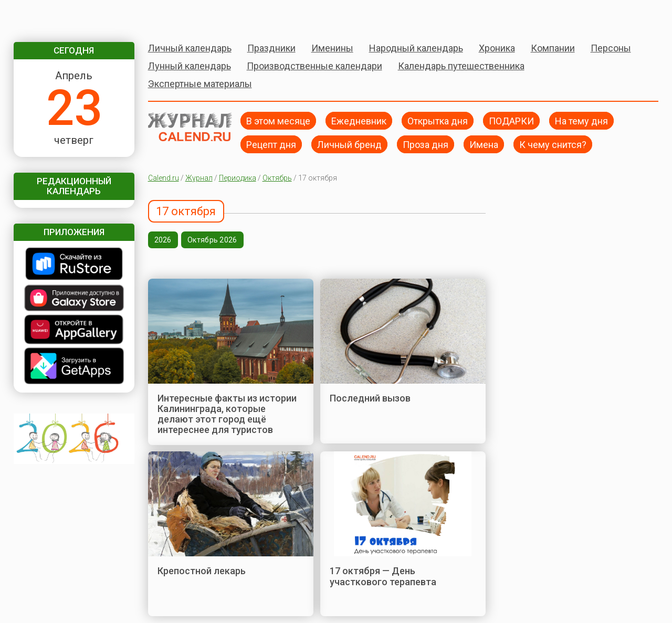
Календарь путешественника (461, 66)
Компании (553, 48)
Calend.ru (164, 178)
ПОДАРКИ (511, 120)
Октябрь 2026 (212, 240)
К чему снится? (553, 144)
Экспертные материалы (200, 84)
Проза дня (426, 144)
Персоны (611, 48)
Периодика (238, 178)
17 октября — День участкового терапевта (383, 576)
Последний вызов (370, 398)
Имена (484, 144)
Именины (332, 48)
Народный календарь (416, 48)
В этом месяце (278, 120)
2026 (163, 240)
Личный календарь (190, 48)
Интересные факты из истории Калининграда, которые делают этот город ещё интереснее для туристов (227, 414)
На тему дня (581, 120)
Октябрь (277, 178)
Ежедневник (359, 120)
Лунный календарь (190, 66)
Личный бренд (349, 144)
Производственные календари (314, 66)
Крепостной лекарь (202, 571)
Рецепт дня (271, 144)
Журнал (199, 178)
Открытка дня (438, 120)
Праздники (271, 48)
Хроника (497, 48)
